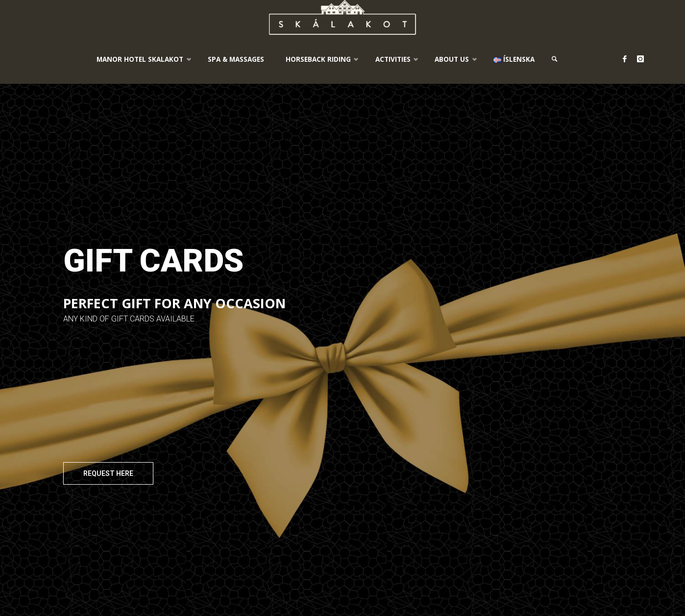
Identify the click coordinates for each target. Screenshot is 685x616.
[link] (555, 59)
